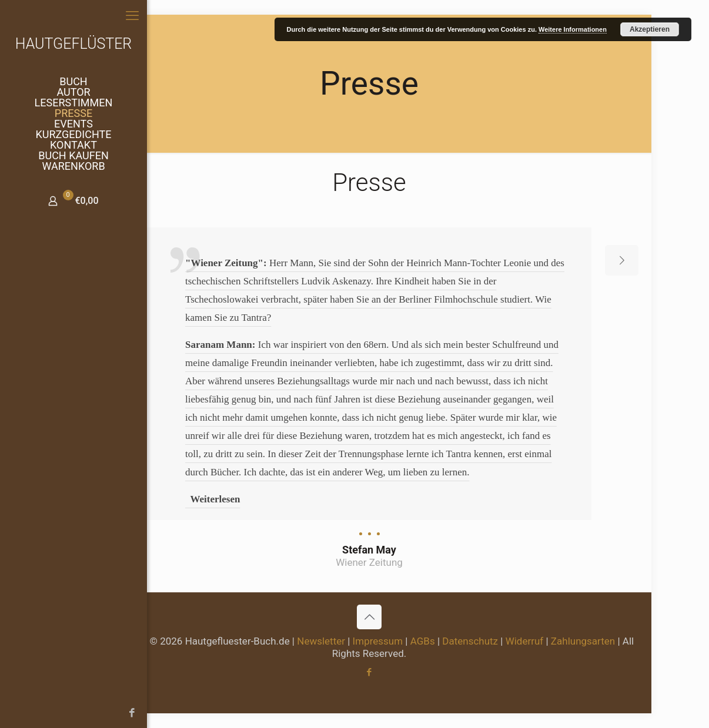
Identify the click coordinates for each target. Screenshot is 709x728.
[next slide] (622, 260)
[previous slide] (117, 260)
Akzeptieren (650, 29)
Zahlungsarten (583, 641)
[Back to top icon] (369, 617)
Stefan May (369, 550)
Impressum (378, 641)
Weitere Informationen (573, 29)
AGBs (423, 641)
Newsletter (321, 641)
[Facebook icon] (15, 713)
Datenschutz (470, 641)
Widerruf (525, 641)
